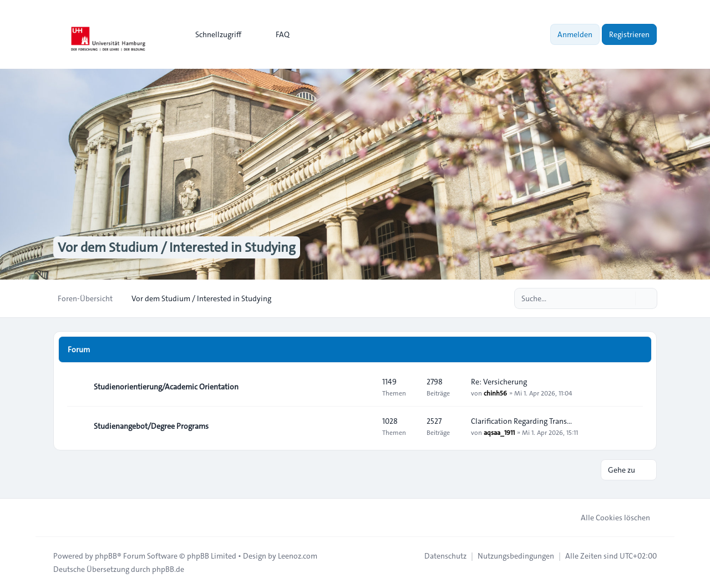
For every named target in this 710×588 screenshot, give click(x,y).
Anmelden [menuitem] (575, 34)
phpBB (106, 556)
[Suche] (626, 298)
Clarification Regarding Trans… (521, 421)
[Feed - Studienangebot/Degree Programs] (364, 426)
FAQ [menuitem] (275, 34)
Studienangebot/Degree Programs (151, 426)
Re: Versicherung (499, 382)
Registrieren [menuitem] (629, 34)
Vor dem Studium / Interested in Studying (177, 247)
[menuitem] (213, 34)
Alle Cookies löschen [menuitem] (608, 518)
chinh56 (495, 393)
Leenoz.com (298, 556)
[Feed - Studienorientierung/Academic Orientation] (364, 387)
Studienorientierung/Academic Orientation (166, 387)
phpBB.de (168, 569)
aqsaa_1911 (499, 432)
